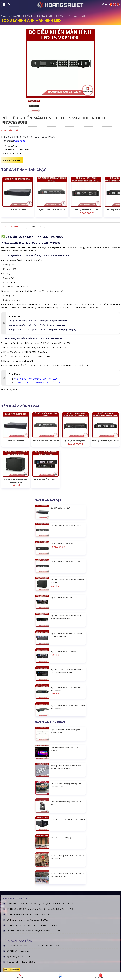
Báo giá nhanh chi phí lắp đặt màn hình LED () (43, 329)
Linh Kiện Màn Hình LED (43, 16)
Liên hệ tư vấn (12, 160)
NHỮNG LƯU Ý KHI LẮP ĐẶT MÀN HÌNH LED (35, 379)
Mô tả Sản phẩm (14, 227)
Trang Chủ (5, 16)
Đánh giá (37, 227)
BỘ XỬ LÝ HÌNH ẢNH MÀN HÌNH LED (71, 16)
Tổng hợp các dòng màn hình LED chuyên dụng (37, 325)
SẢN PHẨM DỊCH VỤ (22, 16)
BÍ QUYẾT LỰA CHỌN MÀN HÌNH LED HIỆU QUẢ (37, 382)
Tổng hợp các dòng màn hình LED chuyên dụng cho (39, 321)
